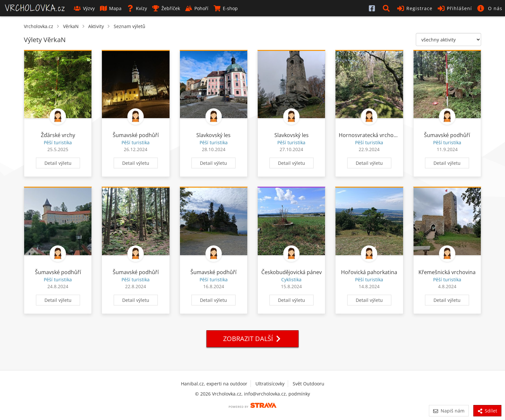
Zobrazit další (253, 339)
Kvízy (137, 8)
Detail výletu (58, 163)
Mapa (111, 8)
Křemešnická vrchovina (447, 272)
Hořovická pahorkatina (369, 272)
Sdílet (487, 411)
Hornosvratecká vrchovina (371, 135)
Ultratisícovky (270, 384)
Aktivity (96, 26)
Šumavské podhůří (136, 135)
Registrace (415, 8)
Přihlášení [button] (455, 8)
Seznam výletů (130, 26)
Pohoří (197, 8)
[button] (387, 8)
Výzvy (84, 8)
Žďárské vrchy (58, 135)
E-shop (226, 8)
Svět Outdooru (309, 384)
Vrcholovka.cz (39, 26)
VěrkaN (71, 26)
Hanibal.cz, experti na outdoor (214, 384)
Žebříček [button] (166, 8)
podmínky (299, 394)
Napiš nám (449, 411)
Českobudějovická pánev (292, 272)
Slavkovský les (213, 135)
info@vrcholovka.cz (265, 394)
